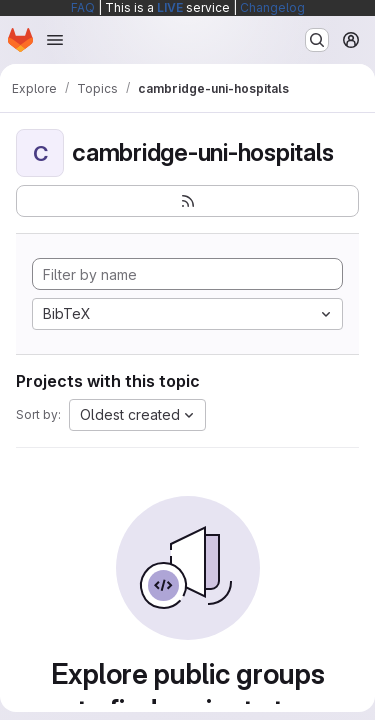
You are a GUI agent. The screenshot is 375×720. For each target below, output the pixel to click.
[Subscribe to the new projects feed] (187, 201)
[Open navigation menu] (55, 40)
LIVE (170, 7)
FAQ (83, 7)
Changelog (272, 7)
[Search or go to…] (317, 40)
